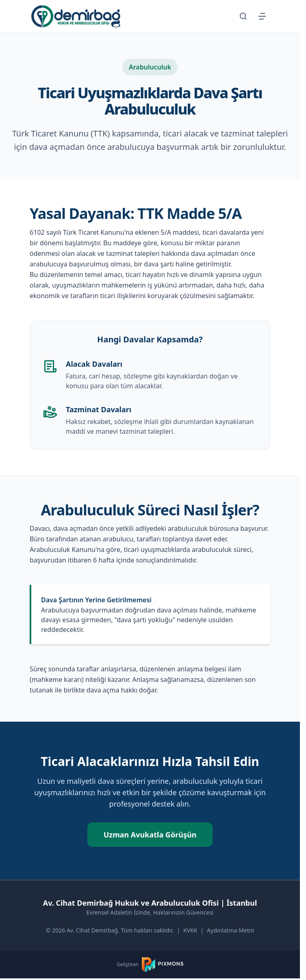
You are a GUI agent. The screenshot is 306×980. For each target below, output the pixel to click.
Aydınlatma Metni (230, 930)
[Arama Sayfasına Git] (243, 16)
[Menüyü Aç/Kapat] (262, 16)
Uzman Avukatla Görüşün (150, 835)
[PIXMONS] (163, 965)
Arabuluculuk (150, 67)
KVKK (190, 930)
